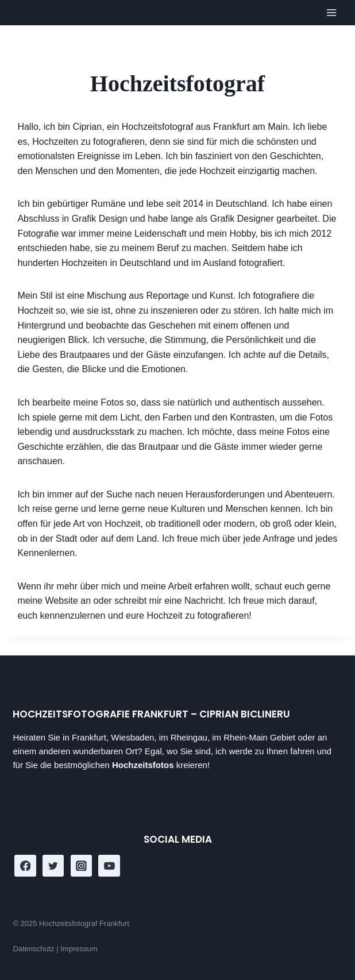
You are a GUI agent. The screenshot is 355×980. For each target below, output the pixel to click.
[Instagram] (82, 866)
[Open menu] (332, 13)
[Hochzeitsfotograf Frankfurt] (29, 12)
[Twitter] (53, 866)
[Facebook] (25, 866)
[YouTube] (109, 866)
